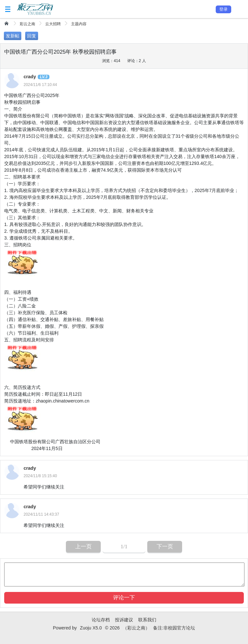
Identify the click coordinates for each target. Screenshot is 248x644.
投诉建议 (124, 620)
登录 (223, 9)
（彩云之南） (136, 628)
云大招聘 (53, 24)
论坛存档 (101, 620)
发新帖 (13, 36)
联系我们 (147, 620)
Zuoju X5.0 (91, 628)
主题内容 (79, 24)
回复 (32, 36)
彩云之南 (27, 24)
